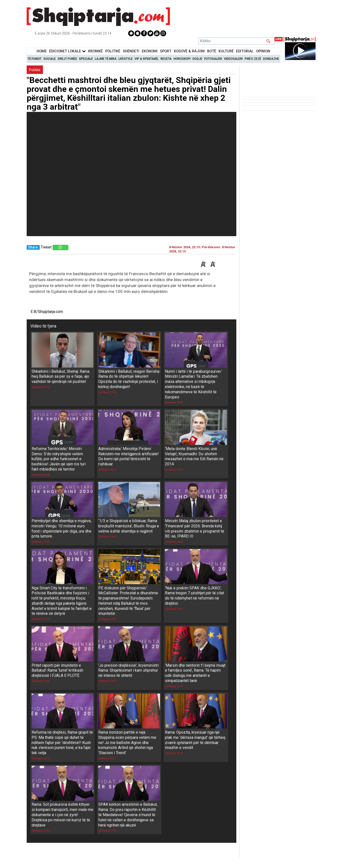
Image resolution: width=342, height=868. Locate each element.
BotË (212, 51)
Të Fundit (35, 59)
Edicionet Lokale (67, 51)
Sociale (50, 59)
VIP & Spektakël (147, 59)
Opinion (263, 51)
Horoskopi (182, 59)
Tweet (46, 247)
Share (33, 247)
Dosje (197, 59)
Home (42, 51)
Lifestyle (126, 59)
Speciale (86, 59)
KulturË (226, 51)
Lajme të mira (106, 59)
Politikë (113, 51)
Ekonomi (150, 51)
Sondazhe (271, 59)
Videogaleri (233, 59)
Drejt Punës (67, 59)
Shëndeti (131, 51)
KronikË (95, 51)
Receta (166, 59)
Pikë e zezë (253, 59)
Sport (166, 51)
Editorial (245, 51)
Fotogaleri (213, 59)
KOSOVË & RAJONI (189, 51)
